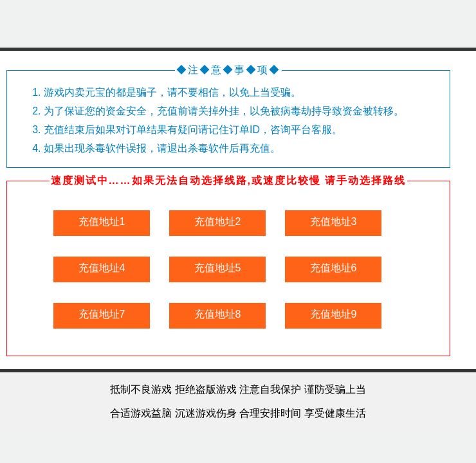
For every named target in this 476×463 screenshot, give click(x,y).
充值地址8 (218, 314)
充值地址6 (334, 268)
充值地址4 (102, 268)
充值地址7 (102, 314)
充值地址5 (218, 268)
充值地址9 (334, 314)
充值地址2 (218, 222)
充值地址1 (102, 222)
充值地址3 (334, 222)
